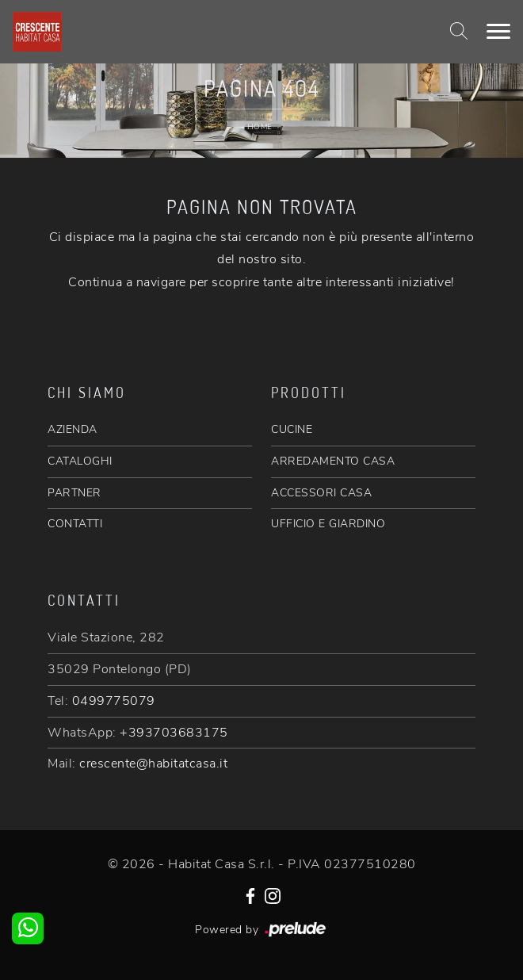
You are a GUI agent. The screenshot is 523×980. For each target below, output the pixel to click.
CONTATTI (75, 524)
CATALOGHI (80, 461)
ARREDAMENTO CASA (333, 461)
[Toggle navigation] (498, 32)
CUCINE (292, 429)
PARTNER (74, 493)
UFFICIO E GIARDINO (328, 524)
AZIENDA (73, 429)
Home (260, 127)
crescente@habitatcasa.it (153, 764)
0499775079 (114, 701)
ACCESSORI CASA (321, 493)
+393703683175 (174, 733)
